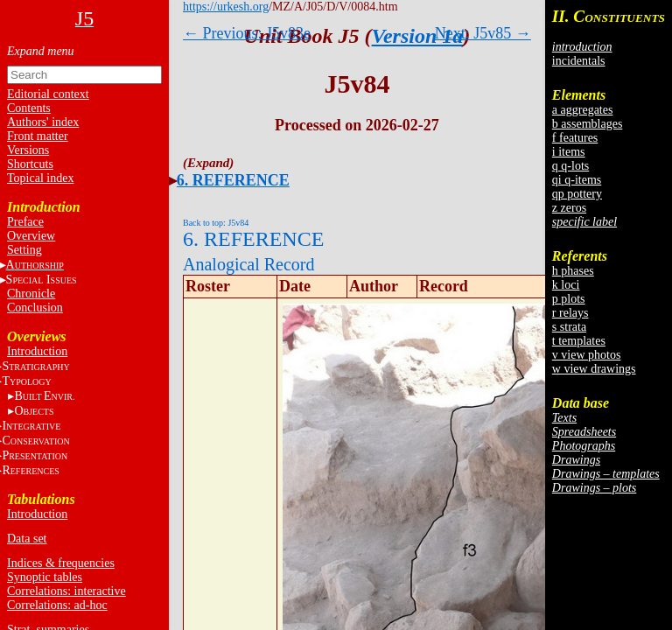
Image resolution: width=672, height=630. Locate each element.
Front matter (38, 136)
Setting (24, 250)
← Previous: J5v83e (247, 33)
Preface (25, 222)
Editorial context (48, 94)
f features (575, 138)
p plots (569, 299)
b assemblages (587, 124)
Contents (29, 108)
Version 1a (418, 36)
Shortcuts (30, 164)
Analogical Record (249, 264)
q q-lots (570, 166)
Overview (31, 236)
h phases (573, 271)
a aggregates (583, 110)
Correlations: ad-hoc (57, 605)
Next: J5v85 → (483, 33)
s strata (569, 327)
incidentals (579, 61)
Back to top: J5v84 (216, 223)
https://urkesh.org (226, 7)
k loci (566, 285)
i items (569, 152)
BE (44, 396)
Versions (28, 150)
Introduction (37, 351)
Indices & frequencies (61, 563)
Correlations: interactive (66, 591)
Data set (27, 539)
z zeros (569, 208)
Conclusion (35, 308)
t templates (579, 341)
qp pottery (577, 194)
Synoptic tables (45, 577)
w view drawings (594, 369)
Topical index (40, 178)
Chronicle (31, 294)
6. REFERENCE (233, 180)
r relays (570, 313)
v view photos (587, 355)
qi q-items (577, 180)
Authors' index (43, 122)
